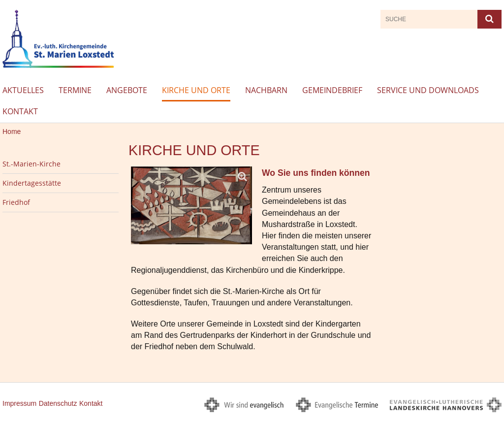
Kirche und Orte (196, 90)
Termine (75, 90)
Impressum (19, 403)
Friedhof (16, 202)
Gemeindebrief (332, 90)
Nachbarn (266, 90)
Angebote (127, 90)
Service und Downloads (428, 90)
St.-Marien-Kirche (31, 164)
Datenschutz (58, 403)
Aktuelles (23, 90)
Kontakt (20, 111)
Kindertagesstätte (32, 183)
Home (12, 131)
